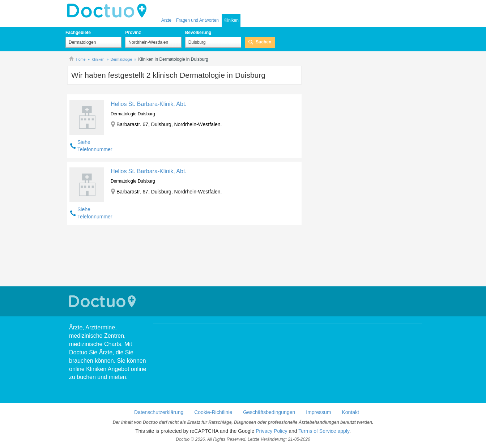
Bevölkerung (198, 33)
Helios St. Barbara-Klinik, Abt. (149, 104)
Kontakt (350, 412)
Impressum (318, 412)
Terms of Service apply (324, 431)
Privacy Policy (271, 431)
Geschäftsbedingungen (269, 412)
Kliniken (231, 20)
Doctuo (109, 11)
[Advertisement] (184, 257)
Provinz (133, 33)
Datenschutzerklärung (159, 412)
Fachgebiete (78, 33)
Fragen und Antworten (197, 20)
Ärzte (166, 20)
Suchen (263, 42)
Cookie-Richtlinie (213, 412)
